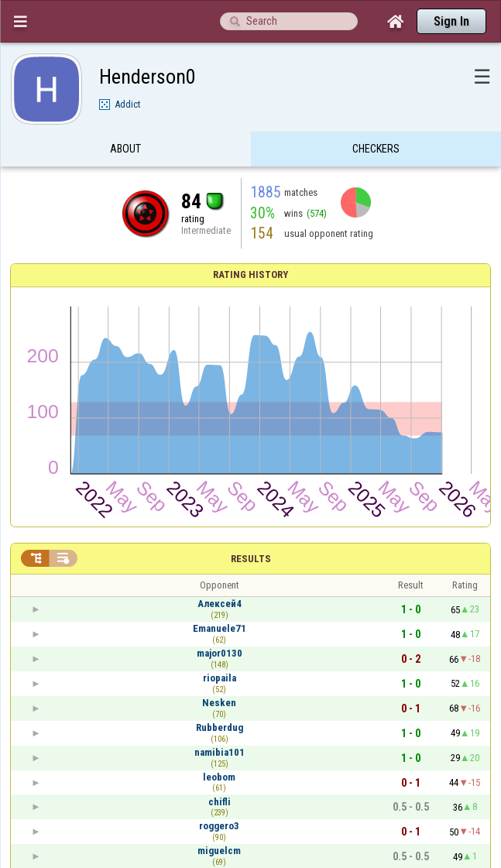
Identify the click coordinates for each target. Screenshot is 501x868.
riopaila (220, 678)
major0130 (220, 653)
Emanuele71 (220, 628)
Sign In (451, 21)
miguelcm (219, 851)
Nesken (219, 703)
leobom (219, 777)
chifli (220, 802)
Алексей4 (220, 604)
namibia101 (220, 752)
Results (251, 559)
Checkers (376, 149)
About (125, 149)
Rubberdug (220, 727)
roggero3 (219, 826)
